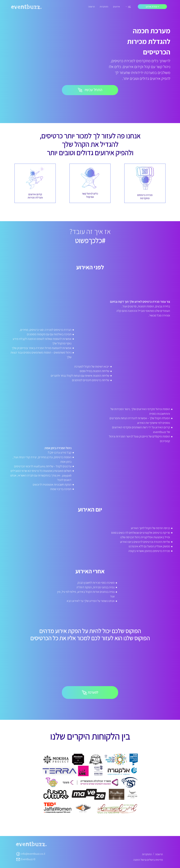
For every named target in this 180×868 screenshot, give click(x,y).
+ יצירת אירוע (152, 7)
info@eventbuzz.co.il (31, 854)
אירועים (116, 7)
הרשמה (91, 7)
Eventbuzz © (26, 859)
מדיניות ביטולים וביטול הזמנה (148, 860)
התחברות (104, 7)
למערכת (90, 693)
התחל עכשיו (90, 90)
